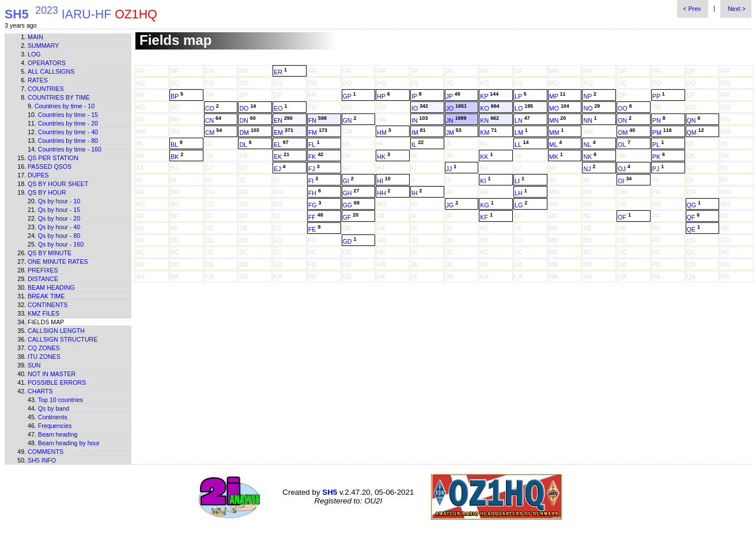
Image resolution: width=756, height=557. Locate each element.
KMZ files (44, 313)
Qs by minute (50, 253)
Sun (34, 365)
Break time (46, 296)
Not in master (52, 374)
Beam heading (51, 287)
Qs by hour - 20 (59, 218)
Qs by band (54, 408)
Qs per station (53, 158)
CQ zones (44, 348)
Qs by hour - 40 (59, 227)
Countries (46, 89)
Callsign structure (63, 339)
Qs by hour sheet (58, 184)
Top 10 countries (61, 400)
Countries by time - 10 (65, 106)
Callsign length (56, 331)
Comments (46, 452)
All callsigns (51, 71)
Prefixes (43, 270)
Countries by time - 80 (68, 141)
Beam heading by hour (69, 443)
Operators (47, 63)
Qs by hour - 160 (61, 244)
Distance (43, 279)
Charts (40, 391)
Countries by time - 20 (68, 123)
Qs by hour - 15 (59, 210)
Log (34, 54)
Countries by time (59, 97)
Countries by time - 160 (70, 149)
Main (35, 37)
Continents (48, 305)
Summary (43, 46)
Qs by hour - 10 (59, 201)
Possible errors (57, 382)
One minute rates (58, 262)
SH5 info (42, 460)
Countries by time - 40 (68, 132)
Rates (38, 80)
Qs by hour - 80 (59, 236)
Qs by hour (47, 192)
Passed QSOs (50, 166)
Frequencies (55, 426)
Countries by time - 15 (68, 115)
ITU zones (44, 357)
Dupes (38, 175)
